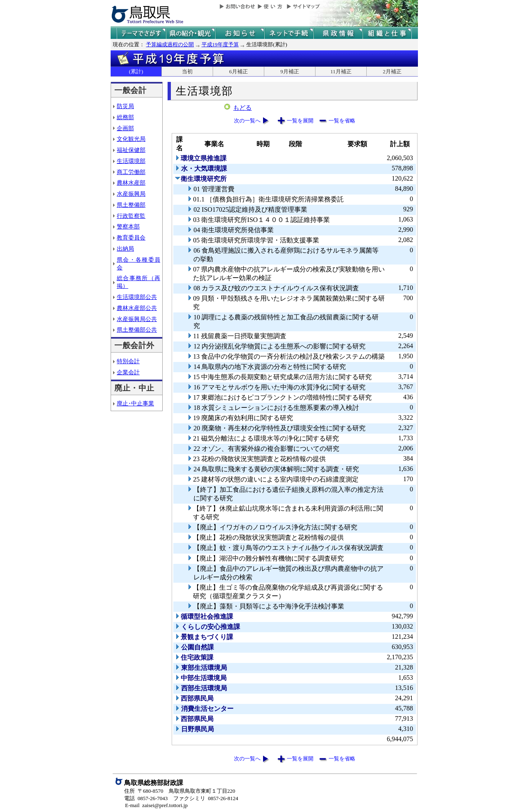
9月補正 (290, 71)
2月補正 (392, 71)
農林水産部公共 (137, 308)
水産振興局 (131, 194)
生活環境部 (131, 161)
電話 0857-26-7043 (146, 798)
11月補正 (341, 71)
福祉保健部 (131, 150)
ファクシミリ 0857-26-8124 (206, 798)
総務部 (125, 117)
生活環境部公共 (137, 297)
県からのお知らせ (240, 33)
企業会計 (128, 372)
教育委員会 (131, 237)
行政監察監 (131, 216)
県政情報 (338, 33)
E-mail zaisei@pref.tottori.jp (156, 805)
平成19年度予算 (220, 44)
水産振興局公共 (137, 319)
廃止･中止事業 (135, 403)
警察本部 (128, 226)
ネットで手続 (289, 33)
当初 (187, 71)
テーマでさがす (141, 33)
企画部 (125, 128)
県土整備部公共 (137, 330)
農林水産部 (131, 183)
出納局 (125, 249)
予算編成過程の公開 (170, 44)
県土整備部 (131, 205)
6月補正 (238, 71)
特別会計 (128, 361)
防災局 (125, 106)
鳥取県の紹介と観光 (191, 33)
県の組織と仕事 (387, 33)
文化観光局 (131, 139)
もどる (242, 108)
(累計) (136, 71)
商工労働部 (131, 172)
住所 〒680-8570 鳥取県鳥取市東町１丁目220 (180, 791)
